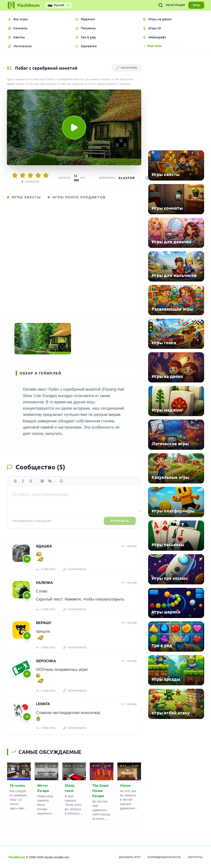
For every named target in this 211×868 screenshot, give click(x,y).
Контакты (195, 857)
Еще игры (152, 46)
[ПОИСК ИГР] (161, 5)
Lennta (43, 704)
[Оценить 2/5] (23, 175)
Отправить (120, 521)
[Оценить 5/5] (46, 175)
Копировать (75, 569)
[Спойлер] (50, 481)
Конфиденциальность (164, 857)
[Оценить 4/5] (38, 175)
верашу (44, 623)
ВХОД (196, 5)
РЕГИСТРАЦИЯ (175, 5)
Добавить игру (130, 857)
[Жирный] (15, 481)
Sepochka (46, 661)
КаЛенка (44, 583)
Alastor (127, 178)
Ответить (46, 569)
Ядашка (44, 546)
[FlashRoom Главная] (23, 5)
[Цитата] (42, 481)
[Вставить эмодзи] (61, 481)
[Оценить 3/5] (30, 175)
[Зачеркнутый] (31, 481)
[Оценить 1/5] (15, 175)
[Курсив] (23, 481)
